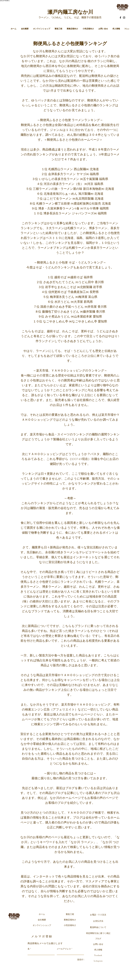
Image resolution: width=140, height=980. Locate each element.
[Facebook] (120, 18)
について (102, 927)
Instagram (98, 961)
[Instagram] (124, 18)
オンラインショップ (42, 925)
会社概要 (42, 920)
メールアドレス (64, 949)
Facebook (98, 955)
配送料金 (94, 927)
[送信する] (81, 960)
